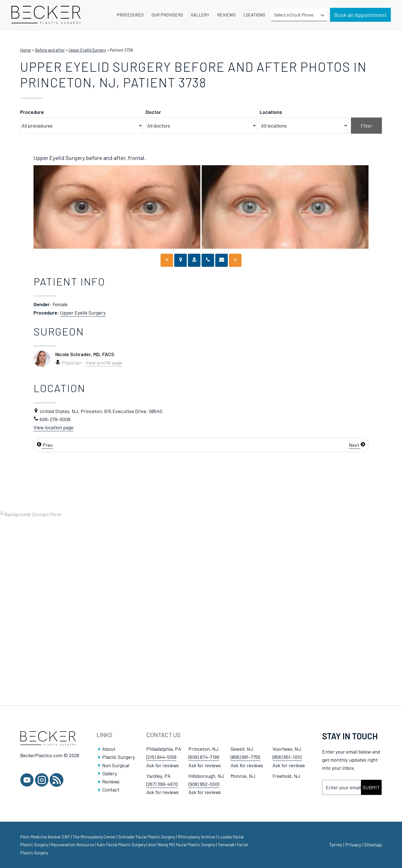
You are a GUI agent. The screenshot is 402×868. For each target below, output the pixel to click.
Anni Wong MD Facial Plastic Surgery (182, 844)
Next (357, 445)
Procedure (32, 112)
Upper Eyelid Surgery (87, 50)
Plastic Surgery (119, 757)
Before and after (50, 50)
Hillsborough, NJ (206, 776)
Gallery (110, 773)
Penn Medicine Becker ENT (45, 837)
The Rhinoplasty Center (95, 837)
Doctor (153, 112)
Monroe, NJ (243, 776)
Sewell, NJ (242, 749)
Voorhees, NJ (287, 749)
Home (26, 50)
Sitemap (373, 845)
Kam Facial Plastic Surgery (121, 844)
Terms (336, 845)
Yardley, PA (158, 776)
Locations (271, 112)
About (109, 749)
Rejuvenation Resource (73, 844)
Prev (45, 445)
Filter (366, 126)
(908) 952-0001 (204, 784)
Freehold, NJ (286, 776)
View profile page (104, 363)
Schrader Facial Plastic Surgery (147, 837)
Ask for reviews (162, 765)
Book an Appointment (360, 15)
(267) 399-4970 (162, 784)
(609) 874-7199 (204, 757)
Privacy (353, 845)
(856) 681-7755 (246, 757)
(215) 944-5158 (161, 757)
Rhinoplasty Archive (197, 837)
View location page (53, 427)
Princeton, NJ (204, 749)
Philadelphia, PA (164, 749)
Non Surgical (116, 765)
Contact (111, 790)
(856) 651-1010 (287, 757)
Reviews (111, 781)
